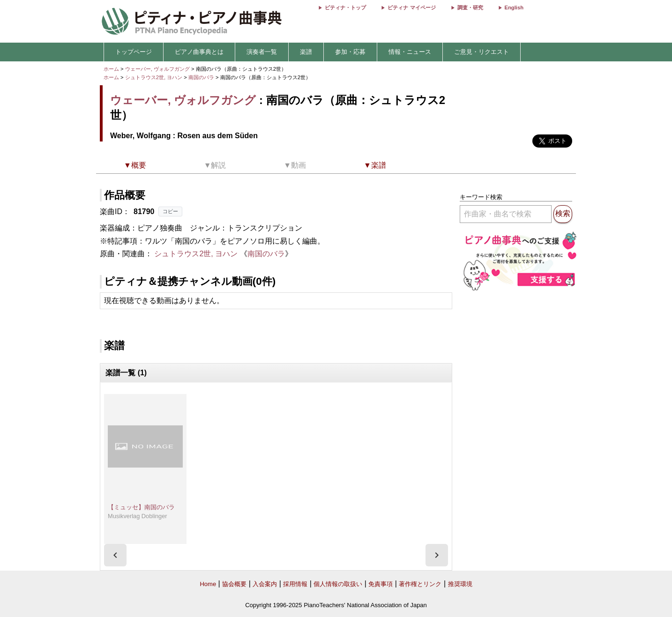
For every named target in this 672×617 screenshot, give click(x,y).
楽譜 (306, 52)
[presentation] (115, 555)
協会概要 (234, 584)
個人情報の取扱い (338, 584)
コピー (170, 211)
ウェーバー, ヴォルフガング (157, 69)
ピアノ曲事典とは (199, 52)
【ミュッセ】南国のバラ (141, 507)
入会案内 (265, 584)
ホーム (111, 69)
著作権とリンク (420, 584)
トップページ (134, 52)
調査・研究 (470, 7)
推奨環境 (460, 584)
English (514, 7)
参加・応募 (350, 52)
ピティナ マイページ (411, 7)
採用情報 (295, 584)
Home (208, 584)
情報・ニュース (410, 52)
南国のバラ (202, 77)
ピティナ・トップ (345, 7)
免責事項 (381, 584)
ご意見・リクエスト (482, 52)
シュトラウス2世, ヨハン (154, 77)
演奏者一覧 (262, 52)
